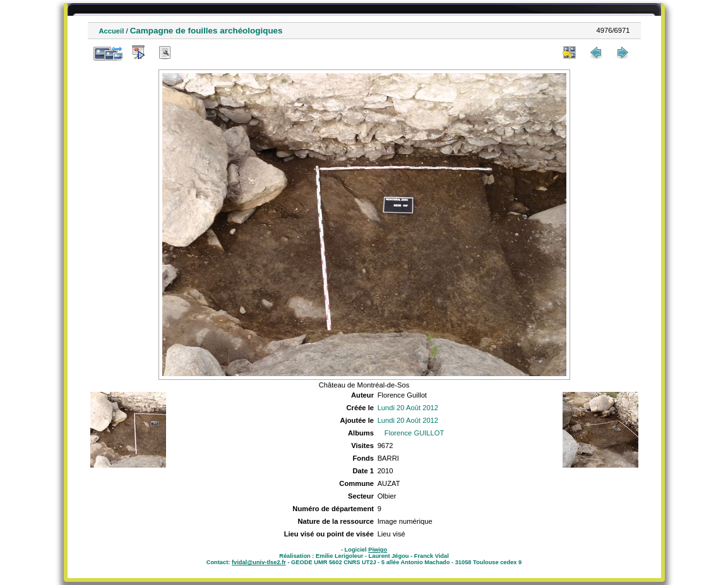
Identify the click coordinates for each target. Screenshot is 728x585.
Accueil (112, 31)
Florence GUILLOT (415, 433)
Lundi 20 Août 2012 (408, 408)
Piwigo (378, 550)
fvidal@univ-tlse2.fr (259, 562)
